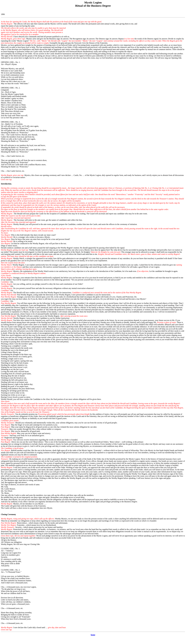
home (93, 635)
